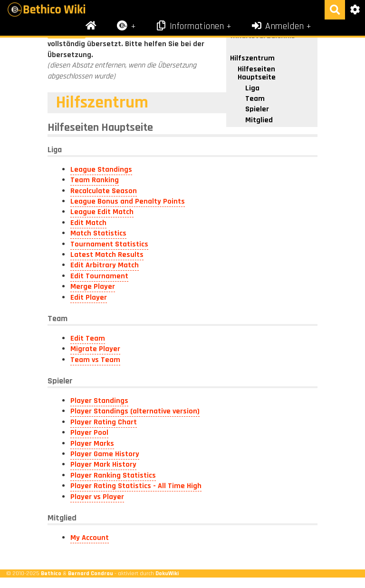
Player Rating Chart (104, 422)
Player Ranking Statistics (113, 475)
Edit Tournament (99, 276)
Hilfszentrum (252, 58)
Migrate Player (95, 349)
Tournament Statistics (109, 244)
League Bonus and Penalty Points (128, 201)
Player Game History (105, 454)
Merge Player (93, 287)
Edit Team (88, 338)
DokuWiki (167, 573)
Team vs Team (95, 360)
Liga (252, 88)
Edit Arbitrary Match (105, 265)
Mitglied (259, 120)
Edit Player (89, 298)
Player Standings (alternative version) (135, 411)
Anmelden (278, 26)
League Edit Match (102, 212)
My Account (90, 538)
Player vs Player (97, 497)
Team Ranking (95, 180)
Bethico (51, 573)
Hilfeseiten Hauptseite (257, 73)
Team (255, 99)
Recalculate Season (104, 191)
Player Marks (92, 444)
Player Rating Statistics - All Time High (136, 486)
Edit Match (88, 223)
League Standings (101, 170)
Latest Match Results (107, 255)
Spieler (257, 109)
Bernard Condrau (91, 573)
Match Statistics (98, 233)
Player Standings (99, 401)
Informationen (189, 26)
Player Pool (89, 433)
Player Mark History (103, 465)
